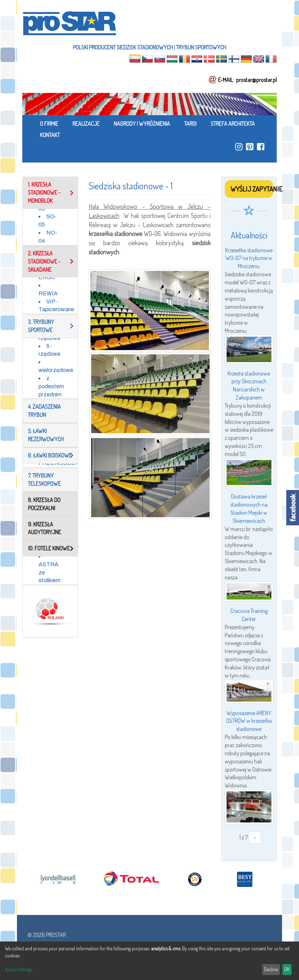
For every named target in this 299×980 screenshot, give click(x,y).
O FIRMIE (49, 124)
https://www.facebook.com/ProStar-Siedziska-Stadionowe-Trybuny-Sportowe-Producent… (261, 147)
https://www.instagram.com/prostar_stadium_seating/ (239, 147)
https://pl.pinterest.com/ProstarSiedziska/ (250, 147)
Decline (271, 969)
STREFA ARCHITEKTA (233, 124)
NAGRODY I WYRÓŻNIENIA (142, 124)
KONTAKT (50, 135)
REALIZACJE (86, 124)
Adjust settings (19, 969)
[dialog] (149, 961)
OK (287, 969)
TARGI (190, 124)
